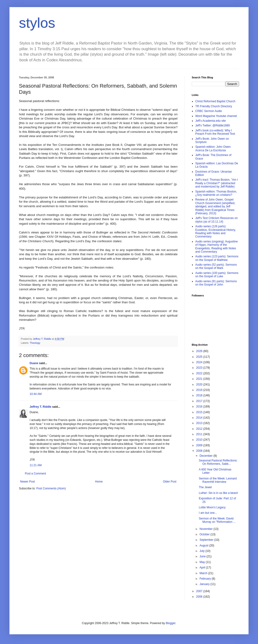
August (204, 546)
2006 (200, 597)
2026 (200, 351)
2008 (200, 451)
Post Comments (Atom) (51, 488)
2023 (200, 368)
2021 (200, 379)
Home (99, 482)
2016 (200, 407)
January (205, 584)
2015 (200, 412)
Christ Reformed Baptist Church (215, 101)
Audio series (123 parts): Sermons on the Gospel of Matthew (217, 258)
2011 (200, 434)
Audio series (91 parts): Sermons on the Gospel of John (216, 283)
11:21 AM (36, 465)
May (203, 562)
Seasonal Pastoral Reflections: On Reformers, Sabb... (218, 462)
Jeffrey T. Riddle (40, 407)
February (206, 579)
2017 (200, 401)
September (207, 540)
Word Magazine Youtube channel (216, 116)
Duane (34, 363)
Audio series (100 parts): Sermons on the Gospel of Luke (217, 275)
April (203, 568)
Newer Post (27, 482)
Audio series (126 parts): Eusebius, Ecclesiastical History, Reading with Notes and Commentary (216, 231)
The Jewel (205, 487)
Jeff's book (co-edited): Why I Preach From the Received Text (215, 132)
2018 (200, 395)
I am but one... (208, 513)
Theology (35, 343)
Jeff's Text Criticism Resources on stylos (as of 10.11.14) (216, 220)
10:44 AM (36, 394)
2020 (200, 385)
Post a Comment (35, 474)
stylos (37, 23)
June (203, 556)
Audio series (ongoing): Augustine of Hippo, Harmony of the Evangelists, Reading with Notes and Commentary (216, 247)
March (204, 573)
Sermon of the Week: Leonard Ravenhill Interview (218, 480)
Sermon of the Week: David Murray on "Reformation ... (217, 520)
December (207, 456)
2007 (200, 591)
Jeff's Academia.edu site (211, 121)
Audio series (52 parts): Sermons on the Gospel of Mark (216, 266)
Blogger (171, 623)
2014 (200, 418)
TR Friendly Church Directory (214, 106)
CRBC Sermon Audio (209, 111)
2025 (200, 357)
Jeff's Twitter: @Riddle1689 (212, 125)
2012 (200, 429)
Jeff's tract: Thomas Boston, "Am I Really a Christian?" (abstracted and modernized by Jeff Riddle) (217, 183)
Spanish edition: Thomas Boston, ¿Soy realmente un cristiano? (216, 193)
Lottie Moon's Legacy (212, 507)
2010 (200, 440)
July (202, 551)
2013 (200, 423)
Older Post (170, 482)
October (205, 534)
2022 (200, 373)
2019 (200, 390)
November (207, 529)
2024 (200, 362)
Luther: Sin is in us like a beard (218, 493)
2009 (200, 445)
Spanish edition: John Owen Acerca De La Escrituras (213, 148)
